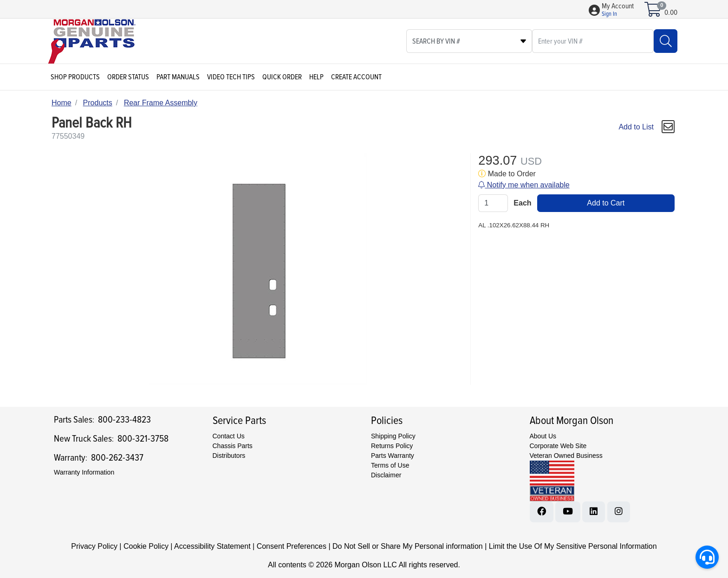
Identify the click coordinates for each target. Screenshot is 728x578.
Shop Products (75, 77)
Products (98, 103)
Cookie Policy (146, 546)
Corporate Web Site (558, 446)
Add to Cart (606, 203)
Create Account (356, 77)
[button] (618, 10)
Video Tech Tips (231, 77)
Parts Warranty (393, 456)
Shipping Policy (393, 436)
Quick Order (282, 77)
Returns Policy (392, 446)
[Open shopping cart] (653, 13)
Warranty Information (84, 472)
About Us (543, 436)
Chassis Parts (233, 446)
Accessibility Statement (212, 546)
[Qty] (493, 203)
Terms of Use (390, 465)
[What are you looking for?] (593, 41)
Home (62, 103)
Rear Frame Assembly (161, 103)
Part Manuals (178, 77)
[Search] (666, 41)
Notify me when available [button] (524, 185)
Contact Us (229, 436)
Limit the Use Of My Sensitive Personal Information (573, 546)
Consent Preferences (292, 546)
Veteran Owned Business (566, 456)
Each (522, 203)
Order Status (128, 77)
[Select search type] (469, 41)
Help (316, 77)
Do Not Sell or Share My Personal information (408, 546)
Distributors (229, 456)
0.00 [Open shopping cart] (671, 13)
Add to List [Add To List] (636, 127)
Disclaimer (386, 475)
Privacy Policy (94, 546)
